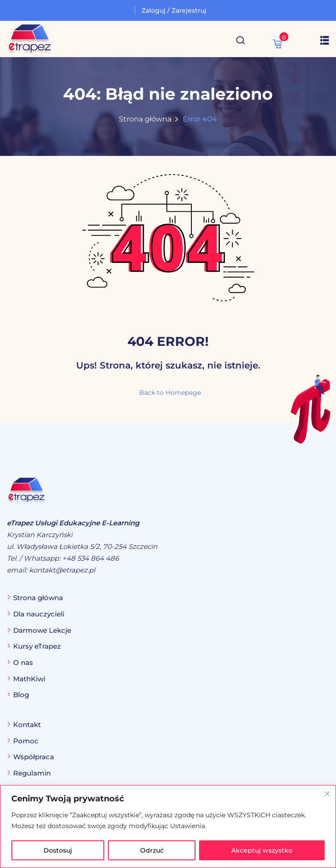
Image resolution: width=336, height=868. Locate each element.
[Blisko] (327, 794)
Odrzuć (152, 850)
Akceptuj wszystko (262, 850)
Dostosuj (58, 850)
